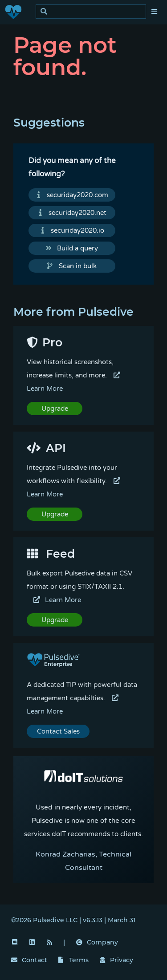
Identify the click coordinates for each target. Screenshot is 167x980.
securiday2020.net (72, 213)
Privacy (117, 960)
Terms (73, 960)
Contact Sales (58, 731)
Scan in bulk (72, 266)
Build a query (72, 248)
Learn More (57, 600)
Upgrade (55, 409)
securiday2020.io (72, 230)
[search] (93, 12)
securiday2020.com (72, 195)
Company (97, 942)
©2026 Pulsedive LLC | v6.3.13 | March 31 (73, 920)
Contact (29, 960)
